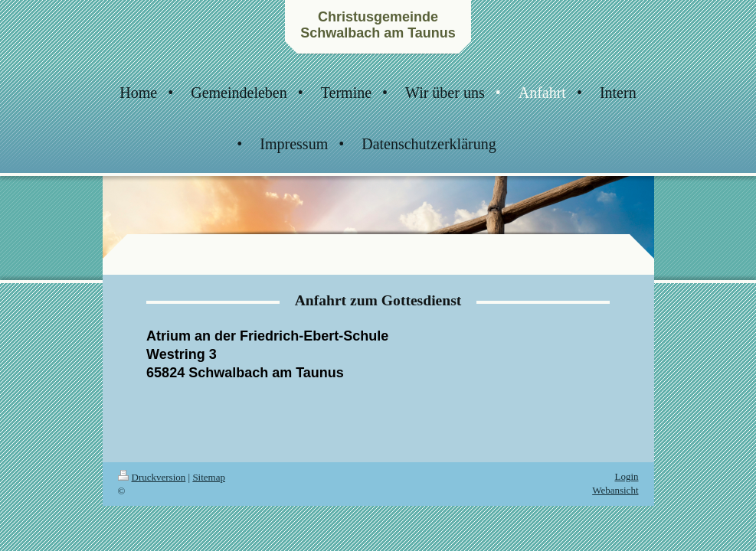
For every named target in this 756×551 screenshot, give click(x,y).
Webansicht (615, 490)
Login (626, 476)
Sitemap (209, 477)
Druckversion (152, 477)
